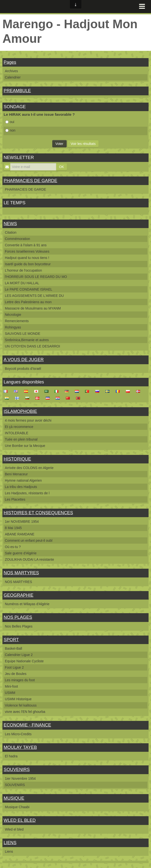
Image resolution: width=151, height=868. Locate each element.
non (10, 130)
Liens (9, 851)
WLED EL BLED (20, 820)
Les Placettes (15, 499)
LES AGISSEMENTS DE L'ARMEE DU (34, 296)
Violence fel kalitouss (21, 705)
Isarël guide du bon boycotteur (28, 264)
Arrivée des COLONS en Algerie (29, 468)
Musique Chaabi (17, 807)
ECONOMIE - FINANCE (27, 725)
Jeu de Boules (16, 674)
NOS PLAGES (18, 617)
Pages (10, 62)
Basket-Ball (13, 648)
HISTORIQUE (17, 459)
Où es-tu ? (13, 547)
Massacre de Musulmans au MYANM (33, 308)
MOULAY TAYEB (20, 747)
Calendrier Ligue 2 (19, 655)
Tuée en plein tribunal (21, 439)
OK (62, 167)
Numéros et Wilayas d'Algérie (27, 604)
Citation (11, 232)
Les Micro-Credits (18, 734)
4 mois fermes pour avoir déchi (28, 420)
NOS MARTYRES (21, 573)
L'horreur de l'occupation (23, 270)
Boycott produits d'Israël (23, 369)
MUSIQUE (14, 798)
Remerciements (17, 321)
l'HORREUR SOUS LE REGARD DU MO (36, 277)
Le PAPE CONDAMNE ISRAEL (29, 289)
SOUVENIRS (17, 770)
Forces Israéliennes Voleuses (27, 251)
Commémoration (17, 239)
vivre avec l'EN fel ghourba (25, 712)
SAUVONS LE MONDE (22, 334)
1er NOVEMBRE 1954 (22, 522)
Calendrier (13, 77)
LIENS (10, 843)
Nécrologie (13, 315)
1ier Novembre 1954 (20, 779)
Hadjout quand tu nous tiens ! (27, 258)
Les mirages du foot (20, 680)
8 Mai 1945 (13, 528)
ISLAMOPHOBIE (20, 411)
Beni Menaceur (16, 474)
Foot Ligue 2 (14, 667)
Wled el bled (14, 829)
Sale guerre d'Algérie (21, 553)
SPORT (11, 640)
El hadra (11, 756)
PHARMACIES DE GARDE (30, 181)
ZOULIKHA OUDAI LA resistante (29, 559)
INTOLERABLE (17, 433)
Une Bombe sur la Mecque (25, 446)
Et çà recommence (19, 427)
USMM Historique (18, 699)
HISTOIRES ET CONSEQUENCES (38, 513)
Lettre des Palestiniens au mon (28, 302)
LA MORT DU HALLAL (22, 283)
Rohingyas (13, 327)
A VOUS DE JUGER (24, 360)
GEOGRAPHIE (18, 595)
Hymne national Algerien (23, 480)
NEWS (10, 224)
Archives (11, 71)
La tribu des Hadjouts (21, 487)
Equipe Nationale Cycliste (24, 661)
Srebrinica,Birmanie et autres (27, 340)
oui (10, 122)
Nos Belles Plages (19, 626)
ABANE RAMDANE (20, 534)
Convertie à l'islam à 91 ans (26, 245)
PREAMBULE (17, 91)
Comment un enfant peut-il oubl (29, 540)
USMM (10, 693)
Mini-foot (11, 686)
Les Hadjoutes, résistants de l (27, 493)
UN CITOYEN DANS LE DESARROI (32, 346)
